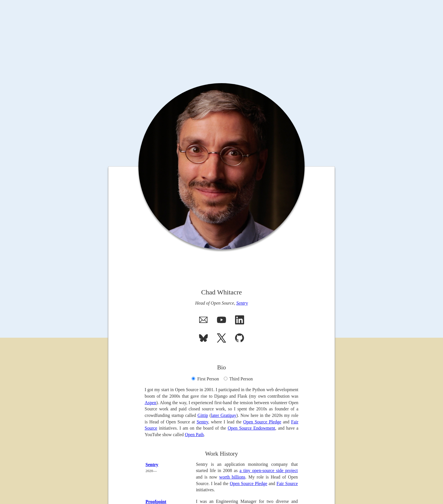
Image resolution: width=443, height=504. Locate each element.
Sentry (242, 303)
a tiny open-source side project (269, 470)
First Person (205, 379)
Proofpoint (156, 502)
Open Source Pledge (262, 422)
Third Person (238, 379)
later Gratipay (224, 415)
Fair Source (287, 483)
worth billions (232, 477)
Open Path (194, 435)
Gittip (203, 415)
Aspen (150, 403)
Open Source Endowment (251, 428)
